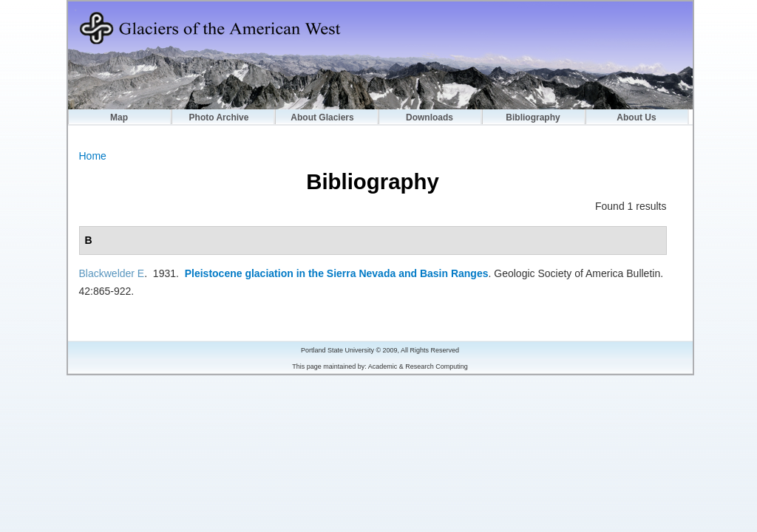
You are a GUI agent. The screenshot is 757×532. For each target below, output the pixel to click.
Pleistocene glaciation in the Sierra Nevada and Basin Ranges (337, 273)
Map (119, 117)
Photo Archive (219, 117)
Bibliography (533, 117)
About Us (636, 117)
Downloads (430, 117)
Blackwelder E (112, 273)
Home (93, 156)
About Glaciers (322, 117)
